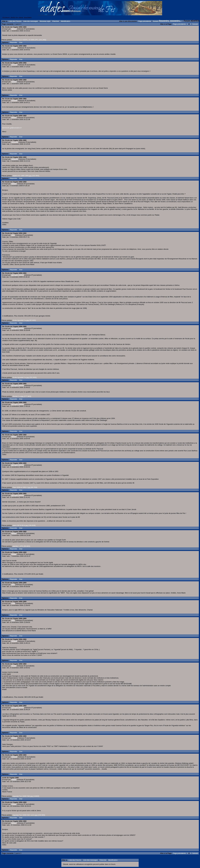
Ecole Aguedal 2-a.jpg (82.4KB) (24, 320)
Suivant (156, 21)
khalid (14, 554)
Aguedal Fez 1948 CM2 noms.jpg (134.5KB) (29, 815)
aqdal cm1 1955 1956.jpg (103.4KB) (26, 176)
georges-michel (18, 275)
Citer (21, 42)
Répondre (13, 42)
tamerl (14, 29)
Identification (65, 21)
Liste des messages (31, 21)
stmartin (15, 142)
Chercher (56, 21)
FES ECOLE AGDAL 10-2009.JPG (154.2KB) (29, 40)
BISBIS (14, 641)
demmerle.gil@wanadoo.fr (12, 128)
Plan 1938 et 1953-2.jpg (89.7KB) (25, 487)
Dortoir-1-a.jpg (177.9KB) (22, 396)
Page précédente (145, 21)
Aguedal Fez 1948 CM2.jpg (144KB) (26, 796)
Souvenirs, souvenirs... (170, 21)
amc (13, 235)
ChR (13, 603)
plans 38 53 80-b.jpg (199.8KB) (24, 525)
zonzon (14, 48)
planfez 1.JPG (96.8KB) (21, 546)
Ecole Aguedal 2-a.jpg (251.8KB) (25, 377)
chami (14, 780)
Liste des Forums (15, 21)
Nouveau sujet (45, 21)
